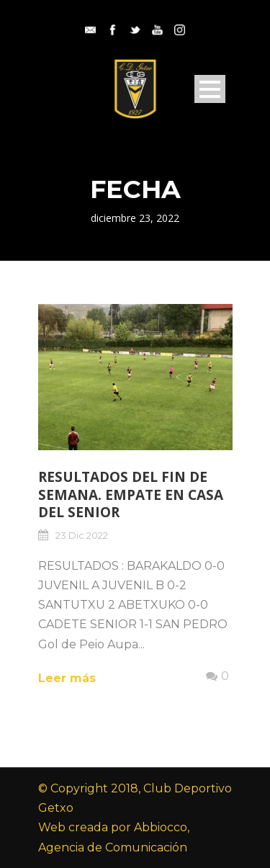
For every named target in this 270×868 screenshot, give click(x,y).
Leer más (67, 678)
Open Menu (210, 89)
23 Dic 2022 (82, 535)
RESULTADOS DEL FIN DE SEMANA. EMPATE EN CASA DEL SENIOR (131, 495)
